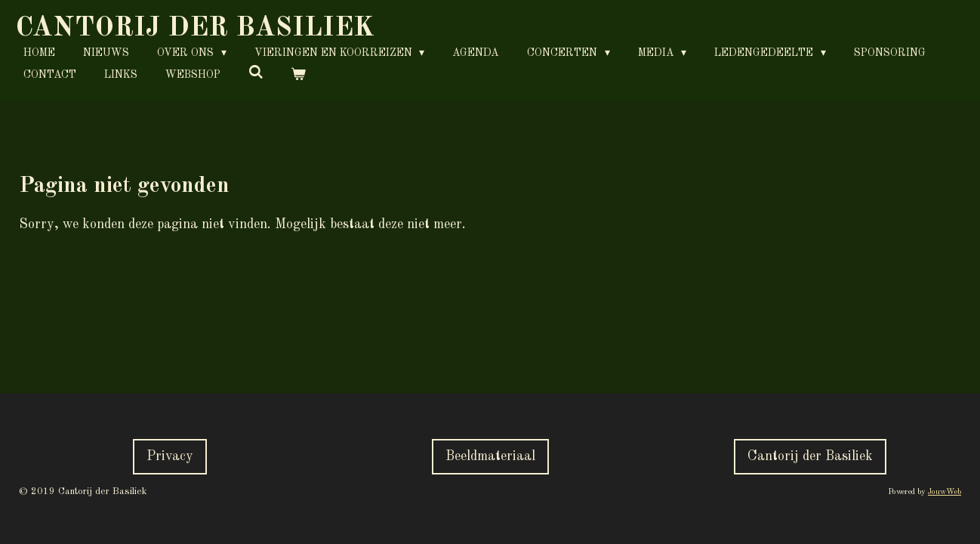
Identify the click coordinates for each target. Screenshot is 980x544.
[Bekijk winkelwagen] (299, 75)
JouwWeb (945, 492)
